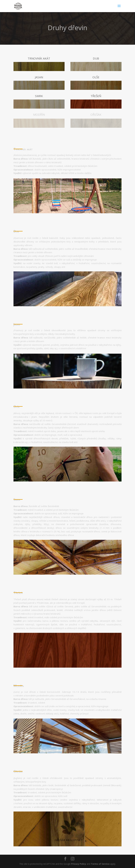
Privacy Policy (79, 864)
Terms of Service (100, 864)
